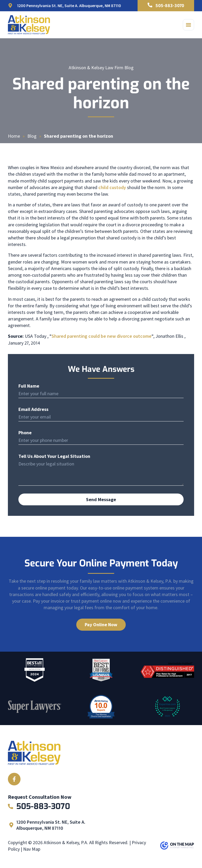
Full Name (29, 386)
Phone (25, 433)
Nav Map (32, 849)
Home (14, 136)
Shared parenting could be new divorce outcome (102, 336)
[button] (188, 25)
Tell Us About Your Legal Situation (54, 456)
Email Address (33, 409)
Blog (32, 136)
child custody (112, 187)
